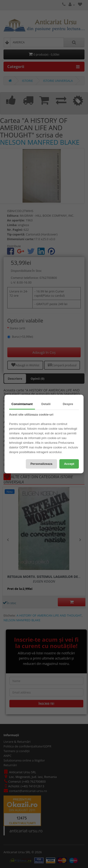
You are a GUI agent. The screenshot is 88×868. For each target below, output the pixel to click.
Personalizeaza (41, 464)
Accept (69, 464)
